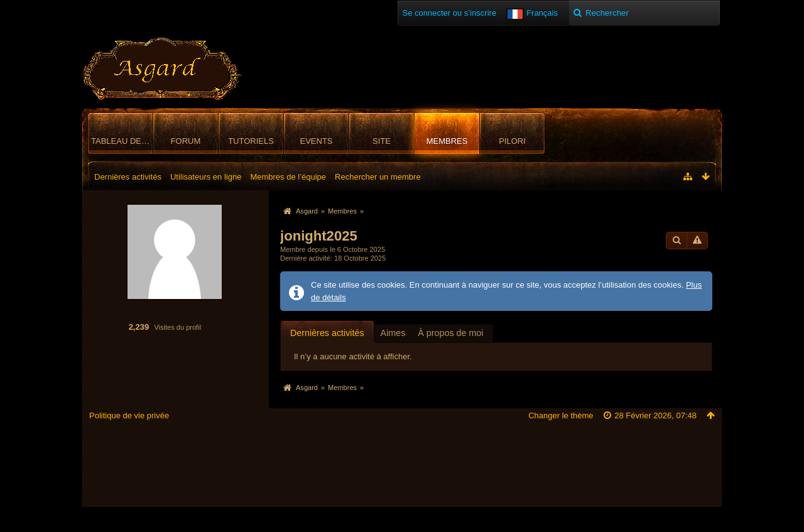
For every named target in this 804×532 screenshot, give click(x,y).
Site (382, 141)
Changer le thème (561, 415)
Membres (447, 141)
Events (316, 141)
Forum (186, 141)
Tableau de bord (122, 141)
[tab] (327, 333)
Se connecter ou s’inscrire (450, 13)
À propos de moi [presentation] (450, 333)
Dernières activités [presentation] (327, 333)
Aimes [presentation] (393, 333)
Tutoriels (251, 141)
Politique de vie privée (129, 415)
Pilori (512, 141)
